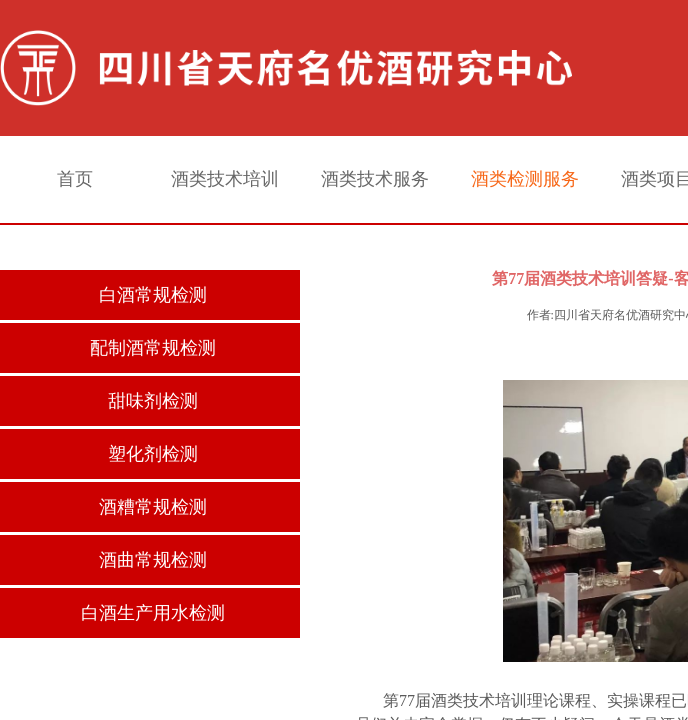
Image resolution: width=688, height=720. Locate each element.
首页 (75, 179)
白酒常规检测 (153, 295)
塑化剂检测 (153, 454)
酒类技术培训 (225, 179)
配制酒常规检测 (153, 348)
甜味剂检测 (153, 401)
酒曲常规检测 (153, 560)
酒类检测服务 (525, 179)
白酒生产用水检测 (153, 613)
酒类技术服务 (375, 179)
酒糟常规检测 (153, 507)
